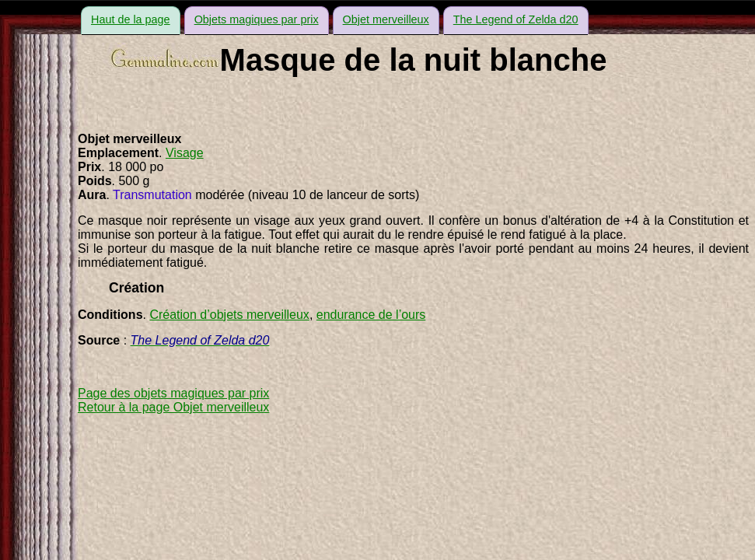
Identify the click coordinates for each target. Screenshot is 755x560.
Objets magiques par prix (257, 19)
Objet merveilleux (386, 19)
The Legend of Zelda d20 (516, 19)
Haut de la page (131, 19)
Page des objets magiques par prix (173, 393)
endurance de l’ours (371, 315)
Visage (185, 153)
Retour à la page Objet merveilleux (173, 407)
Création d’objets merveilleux (229, 315)
